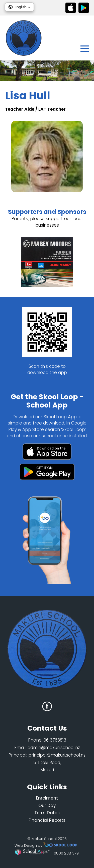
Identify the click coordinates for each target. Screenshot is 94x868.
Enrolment (47, 798)
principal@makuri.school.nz (57, 755)
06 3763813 (55, 740)
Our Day (47, 806)
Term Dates (47, 813)
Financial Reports (47, 820)
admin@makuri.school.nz (54, 748)
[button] (19, 7)
